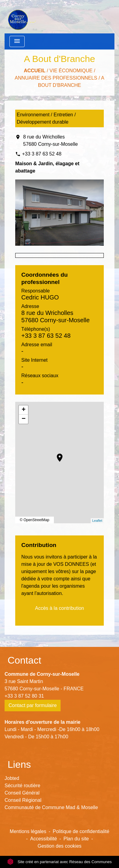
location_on (57, 455)
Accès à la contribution (60, 608)
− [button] (24, 419)
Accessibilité (44, 839)
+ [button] (24, 410)
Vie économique (71, 71)
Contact (24, 660)
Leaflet (97, 521)
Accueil (35, 71)
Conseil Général (22, 793)
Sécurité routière (22, 786)
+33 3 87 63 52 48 (42, 154)
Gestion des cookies (59, 846)
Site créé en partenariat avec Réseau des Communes (60, 862)
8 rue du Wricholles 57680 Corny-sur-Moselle (51, 140)
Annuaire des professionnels (56, 78)
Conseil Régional (23, 800)
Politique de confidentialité (81, 831)
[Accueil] (21, 17)
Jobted (12, 778)
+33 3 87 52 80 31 (24, 696)
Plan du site (76, 839)
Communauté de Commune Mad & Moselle (51, 807)
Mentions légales (28, 831)
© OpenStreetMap (35, 520)
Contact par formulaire (33, 705)
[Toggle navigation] (17, 41)
